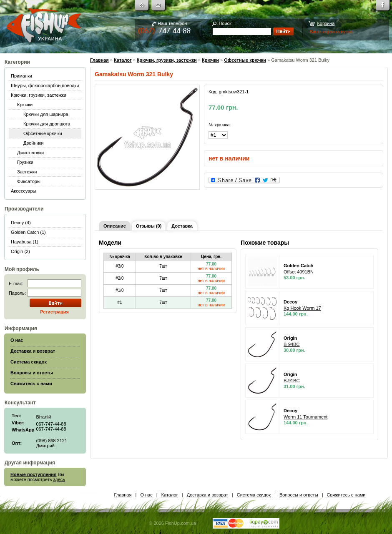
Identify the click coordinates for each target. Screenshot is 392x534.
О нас (146, 495)
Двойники (34, 143)
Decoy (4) (21, 223)
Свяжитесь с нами (346, 495)
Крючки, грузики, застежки (39, 95)
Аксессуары (23, 191)
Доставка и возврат (207, 495)
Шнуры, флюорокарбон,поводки (45, 85)
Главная (99, 60)
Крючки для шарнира (46, 114)
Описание (115, 226)
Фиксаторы (29, 181)
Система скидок (254, 495)
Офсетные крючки (43, 133)
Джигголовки (30, 153)
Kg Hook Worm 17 (302, 308)
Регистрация (54, 312)
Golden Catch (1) (28, 232)
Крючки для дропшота (47, 124)
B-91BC (292, 381)
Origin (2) (20, 251)
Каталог (123, 60)
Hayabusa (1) (25, 242)
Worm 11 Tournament (305, 417)
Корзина (326, 23)
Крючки (25, 105)
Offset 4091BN (299, 272)
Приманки (21, 76)
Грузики (25, 162)
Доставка (182, 226)
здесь (59, 479)
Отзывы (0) (149, 226)
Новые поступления (34, 474)
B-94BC (292, 344)
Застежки (27, 172)
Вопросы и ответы (299, 495)
